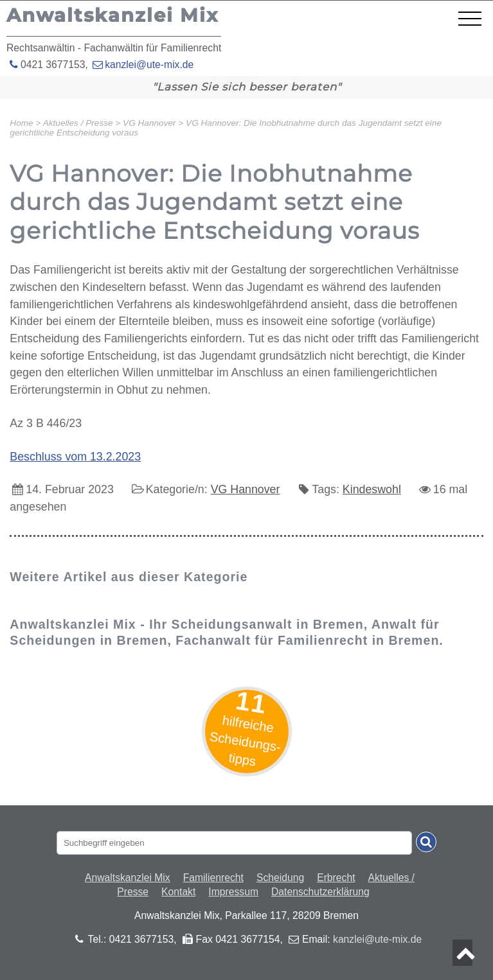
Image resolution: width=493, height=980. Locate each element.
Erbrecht (336, 878)
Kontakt (178, 892)
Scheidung (280, 878)
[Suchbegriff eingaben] (234, 843)
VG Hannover (246, 489)
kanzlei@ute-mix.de (149, 65)
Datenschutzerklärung (320, 892)
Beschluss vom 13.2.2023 (75, 457)
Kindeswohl (372, 489)
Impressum (233, 892)
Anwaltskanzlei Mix (128, 878)
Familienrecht (213, 878)
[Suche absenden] (426, 842)
